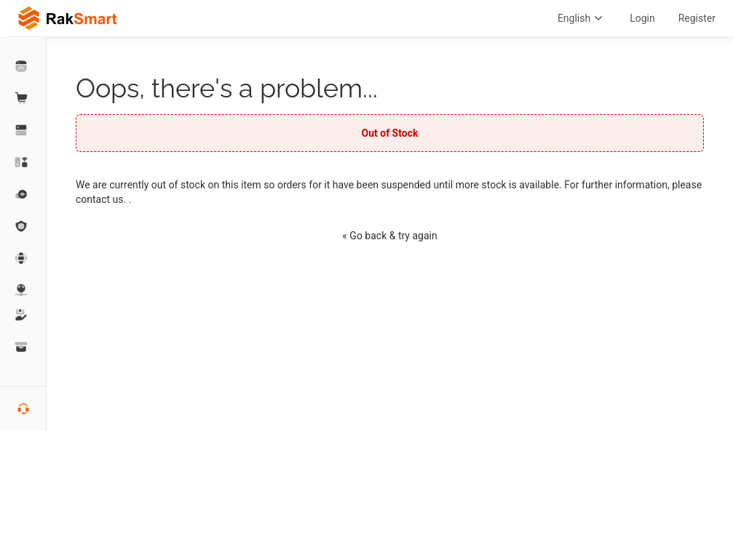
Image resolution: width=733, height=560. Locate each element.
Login (642, 18)
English (582, 18)
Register (697, 18)
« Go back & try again (389, 236)
